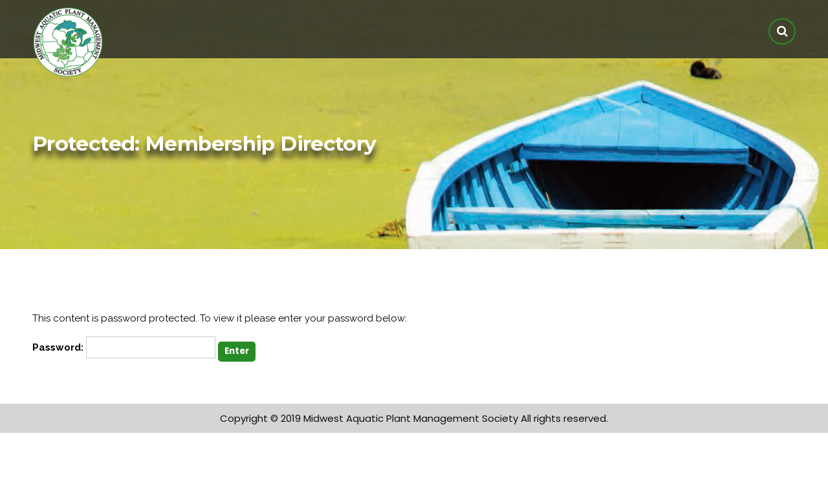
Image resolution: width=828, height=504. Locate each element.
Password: (124, 347)
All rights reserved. (564, 418)
